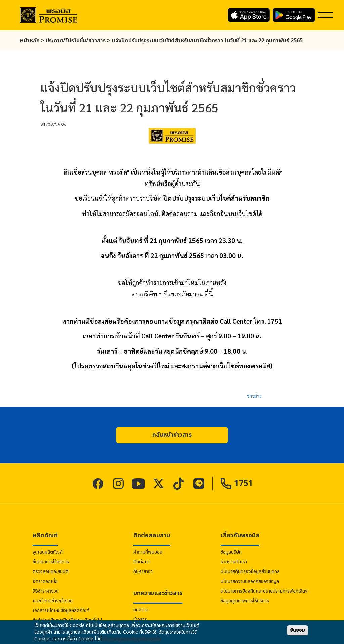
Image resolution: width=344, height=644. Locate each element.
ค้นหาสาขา (143, 572)
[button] (172, 435)
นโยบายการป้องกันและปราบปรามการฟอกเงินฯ (264, 591)
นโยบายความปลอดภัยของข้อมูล (250, 581)
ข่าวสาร (254, 396)
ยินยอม (297, 630)
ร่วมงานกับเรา (234, 562)
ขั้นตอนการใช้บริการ (51, 562)
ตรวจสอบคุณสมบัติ (51, 572)
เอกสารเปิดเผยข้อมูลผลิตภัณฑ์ (61, 611)
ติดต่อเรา (142, 562)
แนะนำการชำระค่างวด (53, 601)
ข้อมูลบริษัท (231, 552)
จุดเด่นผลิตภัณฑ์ (48, 552)
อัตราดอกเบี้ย (45, 581)
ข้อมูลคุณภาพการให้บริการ (245, 601)
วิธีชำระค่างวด (46, 591)
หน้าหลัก (30, 41)
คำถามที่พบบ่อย (148, 552)
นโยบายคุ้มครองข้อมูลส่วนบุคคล (250, 572)
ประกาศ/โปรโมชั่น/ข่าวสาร (76, 41)
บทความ (141, 610)
